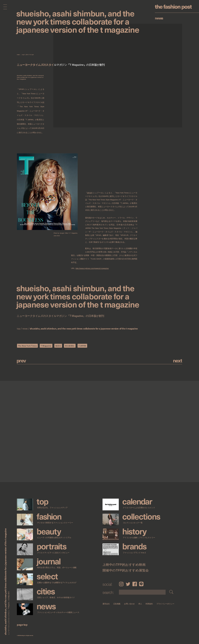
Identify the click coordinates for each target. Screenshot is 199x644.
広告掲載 (117, 604)
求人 (140, 604)
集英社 (58, 346)
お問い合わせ (129, 604)
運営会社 (106, 604)
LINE (141, 584)
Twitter (128, 584)
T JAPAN (82, 346)
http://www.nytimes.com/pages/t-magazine (92, 268)
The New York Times (27, 346)
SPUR (89, 193)
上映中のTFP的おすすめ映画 (124, 565)
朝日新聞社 (70, 346)
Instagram (121, 584)
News (159, 18)
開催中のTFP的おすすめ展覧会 (126, 570)
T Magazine (46, 346)
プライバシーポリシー (165, 604)
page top (22, 625)
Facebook (135, 584)
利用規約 (149, 604)
